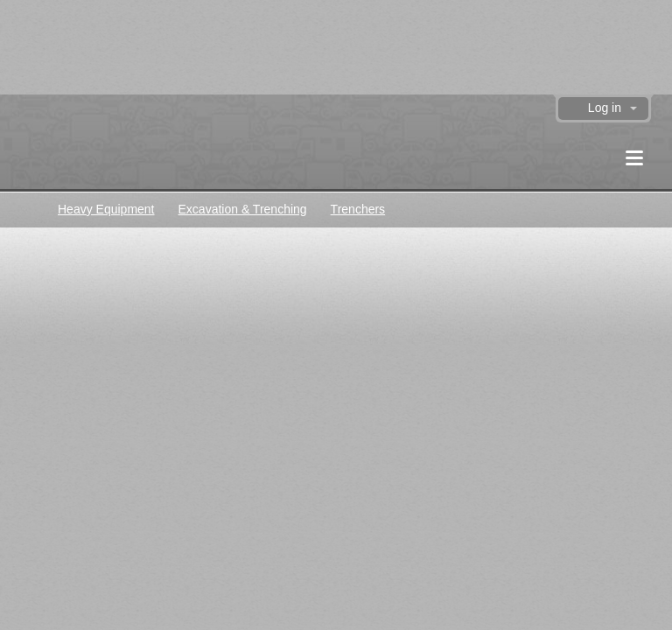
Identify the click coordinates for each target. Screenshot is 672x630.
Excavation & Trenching (243, 209)
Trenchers (358, 209)
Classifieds (28, 209)
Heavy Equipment (106, 209)
